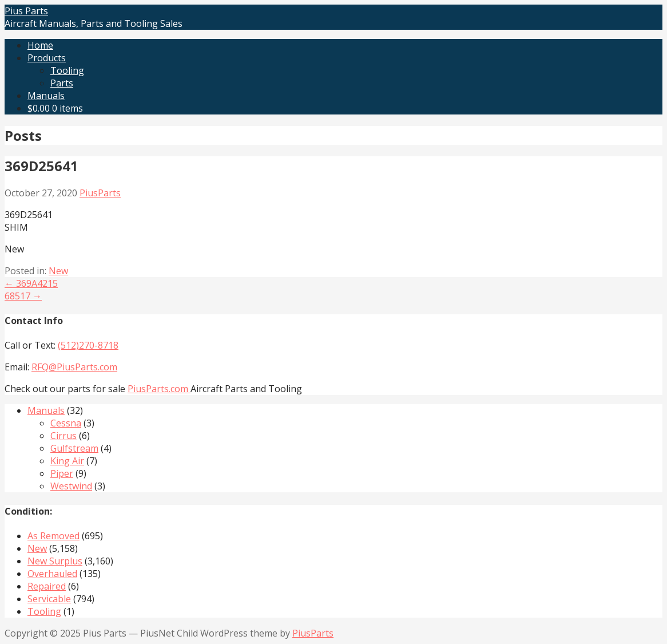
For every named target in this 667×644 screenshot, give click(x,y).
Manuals (46, 96)
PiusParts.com (159, 389)
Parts (62, 83)
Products (47, 58)
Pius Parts (26, 11)
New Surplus (55, 561)
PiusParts (100, 193)
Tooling (67, 70)
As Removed (53, 536)
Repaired (47, 586)
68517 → (23, 296)
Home (40, 45)
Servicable (49, 599)
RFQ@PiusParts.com (74, 367)
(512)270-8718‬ (88, 345)
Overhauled (52, 574)
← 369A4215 (31, 283)
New (58, 271)
